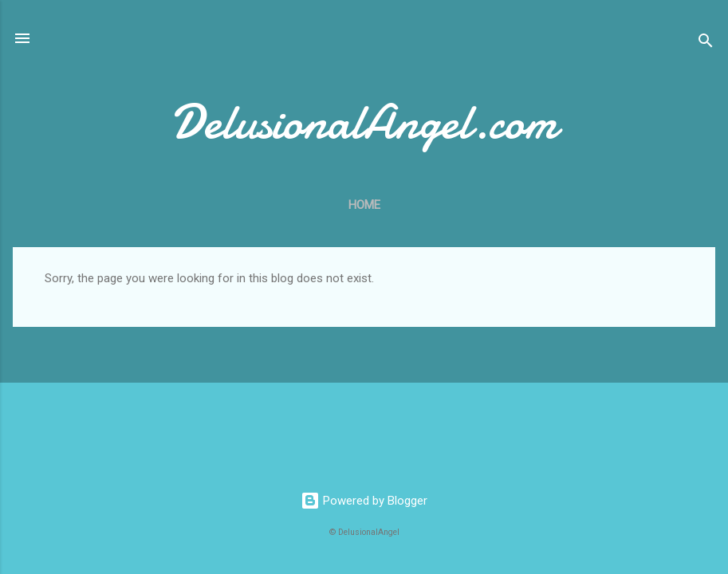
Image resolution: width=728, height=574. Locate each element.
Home (364, 205)
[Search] (706, 43)
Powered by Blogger (364, 501)
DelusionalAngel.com (364, 122)
